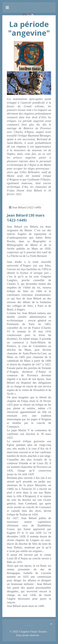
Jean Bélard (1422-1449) (27, 207)
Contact (29, 626)
